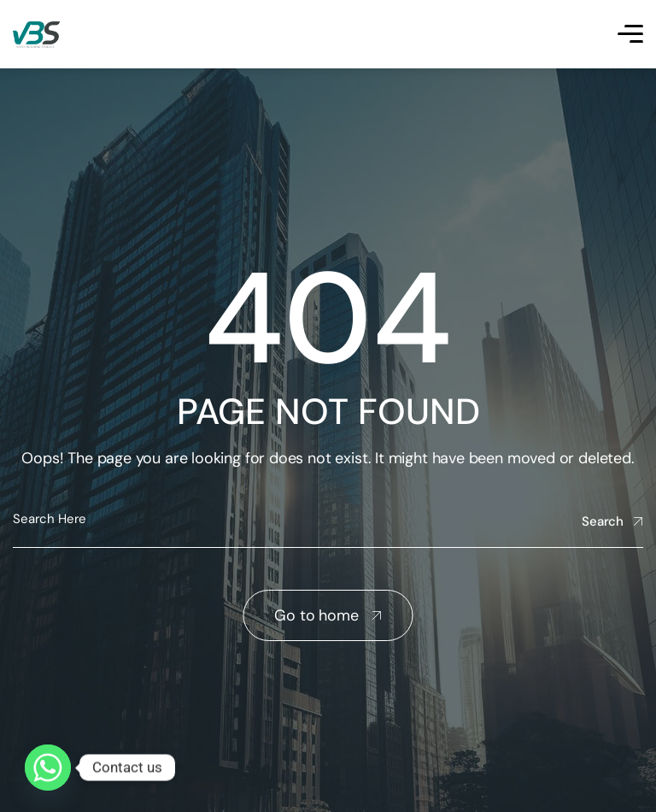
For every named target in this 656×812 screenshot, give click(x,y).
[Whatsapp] (48, 768)
